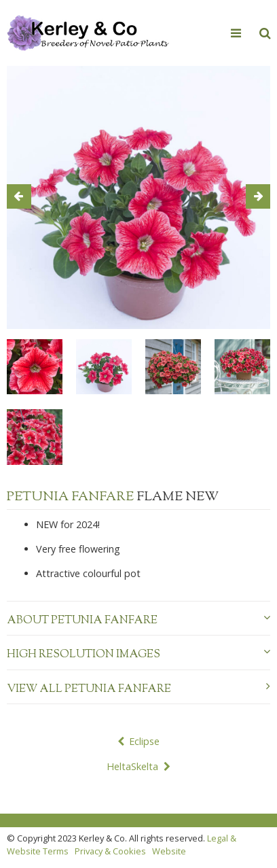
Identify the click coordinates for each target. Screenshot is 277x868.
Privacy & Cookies (110, 851)
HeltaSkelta (132, 766)
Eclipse (144, 741)
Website (169, 851)
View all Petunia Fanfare (138, 689)
